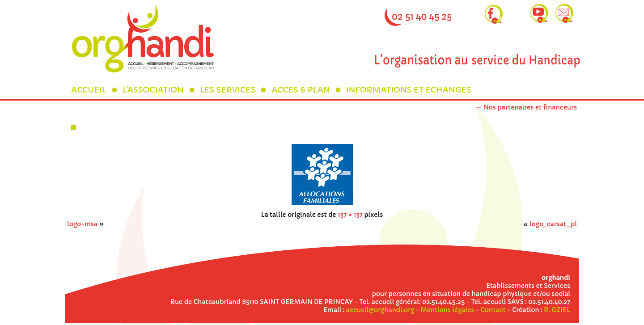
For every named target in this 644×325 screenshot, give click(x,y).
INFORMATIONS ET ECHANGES (409, 90)
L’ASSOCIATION (153, 90)
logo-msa (82, 224)
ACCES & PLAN (301, 90)
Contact (493, 310)
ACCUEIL (89, 90)
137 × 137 (350, 215)
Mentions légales (447, 310)
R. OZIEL (557, 310)
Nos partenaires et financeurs (526, 107)
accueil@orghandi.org (380, 310)
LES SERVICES (228, 90)
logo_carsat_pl (553, 224)
